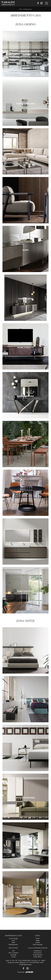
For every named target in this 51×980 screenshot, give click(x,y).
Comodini (26, 749)
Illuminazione (38, 953)
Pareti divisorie (25, 591)
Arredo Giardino (38, 955)
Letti (25, 651)
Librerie (26, 55)
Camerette (25, 895)
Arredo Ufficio (38, 957)
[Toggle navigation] (47, 3)
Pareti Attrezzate (25, 104)
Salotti (25, 152)
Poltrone (25, 201)
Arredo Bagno (25, 543)
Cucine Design (13, 938)
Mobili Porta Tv (25, 347)
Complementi (38, 951)
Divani (38, 938)
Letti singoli (26, 700)
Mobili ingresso (25, 396)
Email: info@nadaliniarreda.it (31, 964)
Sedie (26, 494)
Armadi (25, 846)
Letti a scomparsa (25, 798)
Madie (25, 250)
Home (21, 9)
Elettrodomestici (13, 945)
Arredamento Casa (28, 9)
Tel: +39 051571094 (33, 962)
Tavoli (25, 445)
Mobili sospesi (25, 299)
